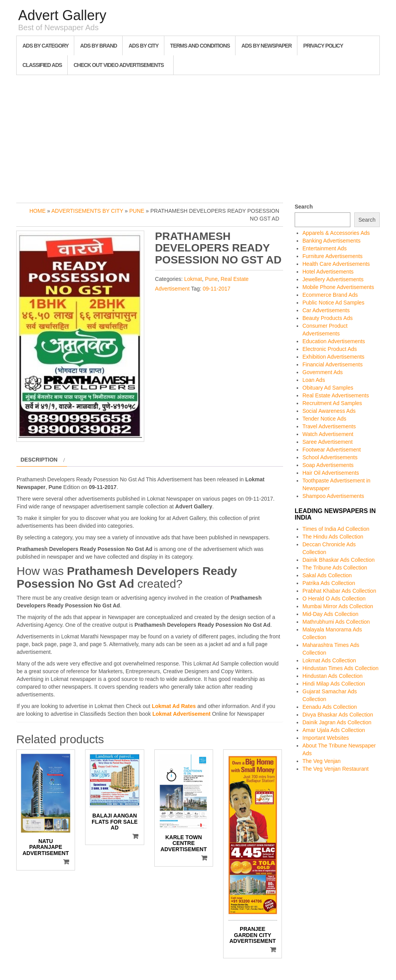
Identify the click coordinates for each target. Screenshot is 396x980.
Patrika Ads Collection (329, 583)
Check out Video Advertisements (119, 65)
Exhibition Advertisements (333, 357)
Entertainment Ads (324, 248)
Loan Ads (314, 380)
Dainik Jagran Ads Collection (337, 722)
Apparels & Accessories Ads (336, 233)
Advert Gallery (62, 15)
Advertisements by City (87, 211)
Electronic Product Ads (330, 349)
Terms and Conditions (200, 46)
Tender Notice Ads (324, 419)
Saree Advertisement (328, 442)
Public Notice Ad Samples (333, 303)
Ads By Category (45, 46)
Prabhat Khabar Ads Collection (339, 591)
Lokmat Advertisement (181, 714)
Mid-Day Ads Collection (330, 614)
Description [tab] (39, 460)
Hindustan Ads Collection (333, 676)
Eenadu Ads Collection (330, 707)
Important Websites (326, 738)
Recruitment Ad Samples (332, 403)
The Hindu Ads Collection (333, 537)
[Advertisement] (198, 137)
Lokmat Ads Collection (329, 660)
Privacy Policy (323, 46)
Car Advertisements (326, 310)
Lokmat (193, 279)
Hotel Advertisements (328, 272)
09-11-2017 (217, 289)
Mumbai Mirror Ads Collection (338, 606)
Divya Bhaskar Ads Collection (338, 715)
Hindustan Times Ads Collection (341, 668)
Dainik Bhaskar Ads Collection (339, 560)
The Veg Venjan (322, 761)
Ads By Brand (98, 46)
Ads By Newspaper (266, 46)
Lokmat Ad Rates (174, 706)
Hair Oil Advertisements (331, 473)
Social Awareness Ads (329, 411)
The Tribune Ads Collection (335, 568)
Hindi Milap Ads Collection (334, 684)
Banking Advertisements (331, 241)
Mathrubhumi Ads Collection (336, 622)
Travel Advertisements (329, 426)
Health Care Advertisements (336, 264)
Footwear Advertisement (332, 450)
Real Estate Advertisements (336, 395)
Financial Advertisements (333, 364)
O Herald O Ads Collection (334, 599)
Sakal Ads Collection (327, 575)
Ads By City (143, 46)
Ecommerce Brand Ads (330, 295)
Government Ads (323, 372)
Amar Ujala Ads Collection (334, 730)
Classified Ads (42, 65)
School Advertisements (330, 457)
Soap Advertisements (328, 465)
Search (304, 207)
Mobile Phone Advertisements (338, 287)
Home (38, 211)
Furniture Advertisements (333, 256)
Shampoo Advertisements (333, 496)
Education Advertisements (334, 341)
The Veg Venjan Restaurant (335, 769)
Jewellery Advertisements (333, 279)
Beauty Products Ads (328, 318)
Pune (137, 211)
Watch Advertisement (328, 434)
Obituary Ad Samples (328, 388)
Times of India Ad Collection (336, 529)
